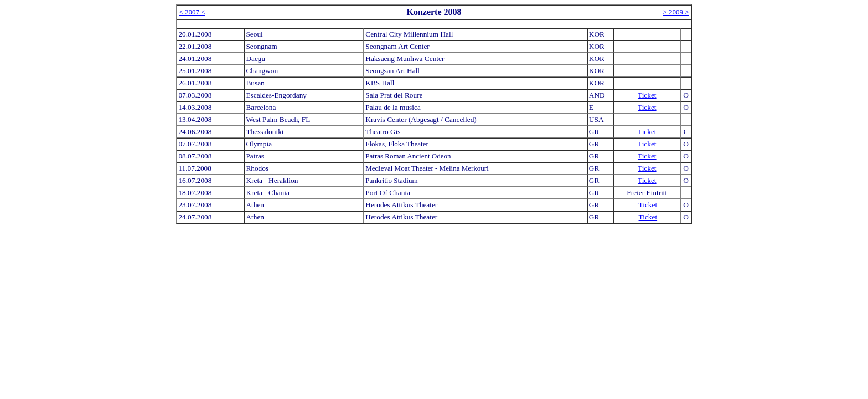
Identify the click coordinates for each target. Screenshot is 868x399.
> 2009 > (676, 12)
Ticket (647, 95)
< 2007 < (192, 12)
